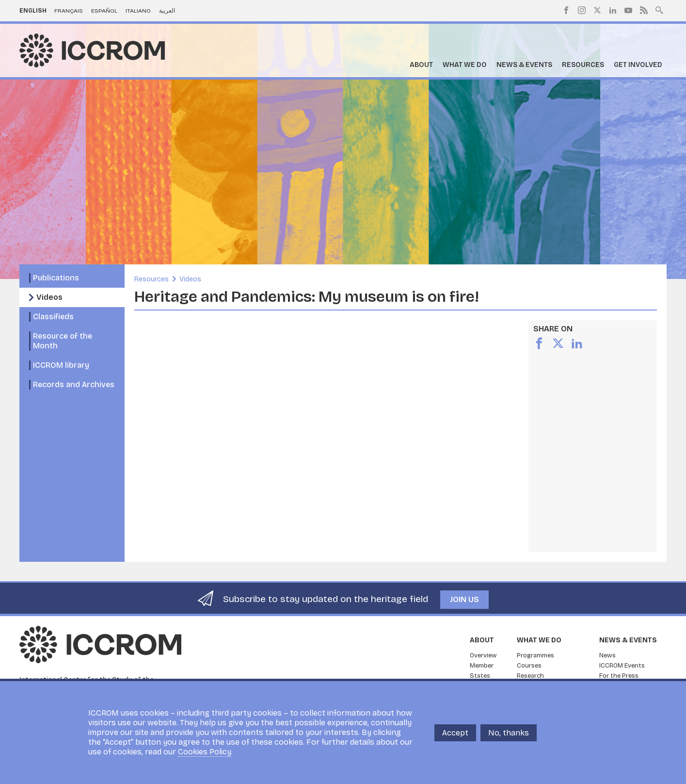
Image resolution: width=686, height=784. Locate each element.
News (607, 655)
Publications (56, 278)
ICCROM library (61, 365)
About (421, 65)
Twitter (597, 10)
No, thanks (509, 733)
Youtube (628, 10)
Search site (659, 9)
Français (69, 11)
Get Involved (638, 65)
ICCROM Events (622, 666)
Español (104, 11)
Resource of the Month (63, 341)
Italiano (138, 11)
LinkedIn (613, 10)
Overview (483, 655)
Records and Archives (74, 384)
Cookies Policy (205, 752)
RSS (644, 10)
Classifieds (53, 317)
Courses (529, 666)
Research (530, 676)
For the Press (619, 676)
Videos (49, 297)
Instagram (582, 10)
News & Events (524, 65)
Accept (455, 733)
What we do (465, 65)
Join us (464, 599)
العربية (167, 11)
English (33, 11)
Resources (583, 65)
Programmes (535, 655)
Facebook (566, 10)
